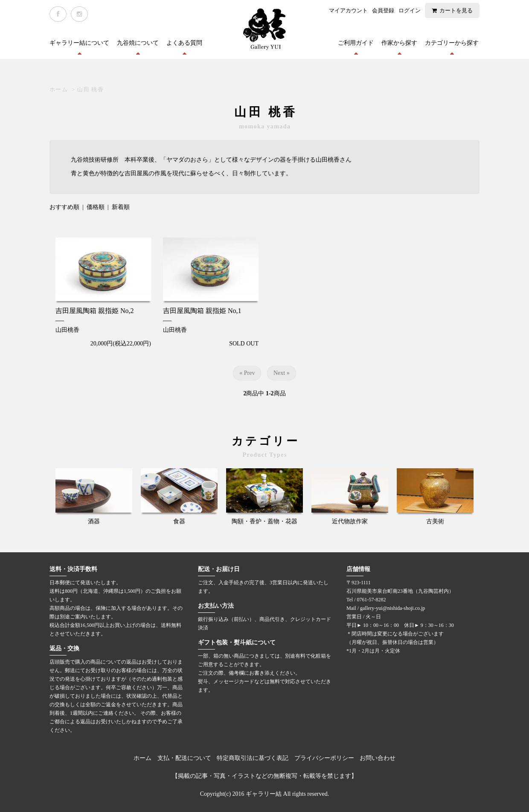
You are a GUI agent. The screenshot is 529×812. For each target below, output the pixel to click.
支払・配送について (184, 758)
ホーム (59, 89)
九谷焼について (138, 43)
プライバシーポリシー (324, 758)
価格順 (96, 207)
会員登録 (383, 10)
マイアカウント (348, 10)
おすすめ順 (64, 207)
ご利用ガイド (356, 43)
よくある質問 (184, 43)
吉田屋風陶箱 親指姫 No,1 (202, 311)
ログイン (410, 10)
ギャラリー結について (79, 43)
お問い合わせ (378, 758)
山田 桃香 (90, 89)
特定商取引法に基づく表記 (253, 758)
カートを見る (456, 10)
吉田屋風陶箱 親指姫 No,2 (95, 311)
